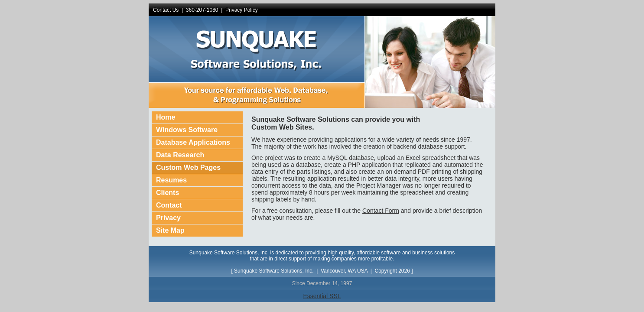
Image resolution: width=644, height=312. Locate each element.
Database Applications (193, 142)
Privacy (168, 218)
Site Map (170, 230)
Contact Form (381, 211)
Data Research (180, 155)
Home (166, 117)
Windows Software (187, 130)
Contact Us (166, 10)
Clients (168, 193)
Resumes (171, 180)
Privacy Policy (242, 10)
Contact (169, 205)
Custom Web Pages (188, 167)
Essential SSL (322, 296)
